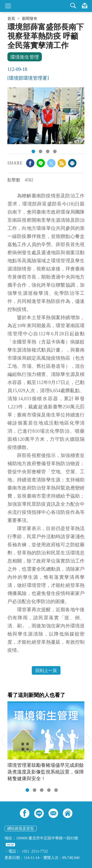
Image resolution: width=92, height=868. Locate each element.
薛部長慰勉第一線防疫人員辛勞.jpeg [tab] (48, 151)
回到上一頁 (46, 671)
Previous (6, 113)
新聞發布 (30, 19)
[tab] (27, 790)
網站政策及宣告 (21, 829)
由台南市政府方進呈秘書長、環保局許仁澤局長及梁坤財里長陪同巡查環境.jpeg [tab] (33, 151)
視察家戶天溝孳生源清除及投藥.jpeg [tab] (41, 151)
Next (86, 113)
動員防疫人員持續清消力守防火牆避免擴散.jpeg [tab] (55, 151)
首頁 (11, 19)
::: (9, 24)
